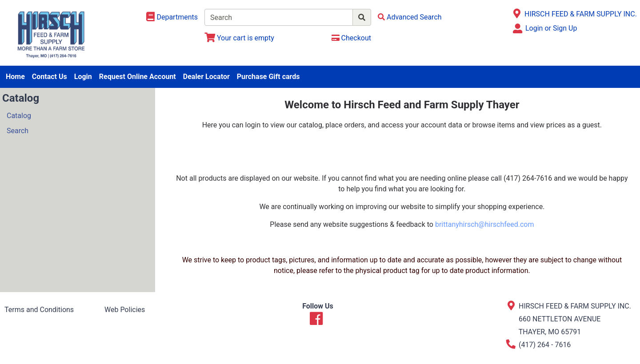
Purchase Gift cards (268, 77)
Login (83, 77)
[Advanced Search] (410, 17)
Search (18, 131)
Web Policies (125, 310)
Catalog (19, 116)
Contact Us (50, 77)
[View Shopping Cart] (239, 38)
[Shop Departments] (172, 17)
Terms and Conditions (39, 310)
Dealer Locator (206, 77)
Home (15, 77)
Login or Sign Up (551, 28)
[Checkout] (351, 38)
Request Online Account (138, 77)
